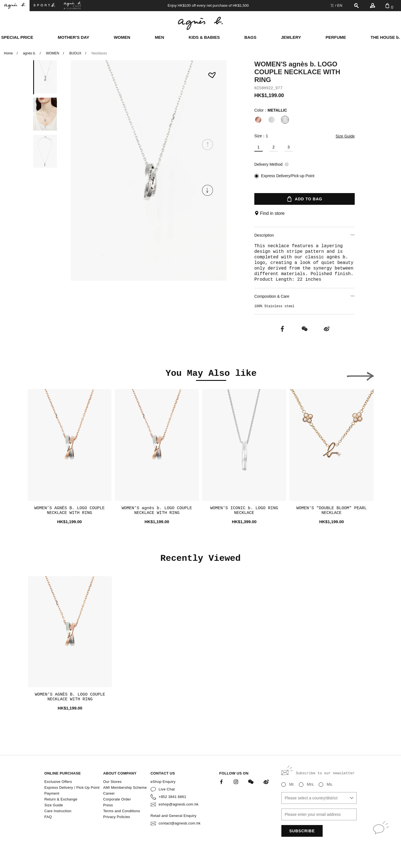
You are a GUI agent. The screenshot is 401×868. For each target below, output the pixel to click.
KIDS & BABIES (204, 37)
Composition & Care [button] (305, 296)
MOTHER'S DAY (73, 37)
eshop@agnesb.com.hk (179, 804)
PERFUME (336, 37)
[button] (207, 190)
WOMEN (122, 37)
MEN (159, 37)
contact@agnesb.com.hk (180, 823)
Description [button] (305, 235)
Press (108, 805)
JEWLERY (291, 37)
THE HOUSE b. (385, 37)
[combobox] (319, 798)
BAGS (250, 37)
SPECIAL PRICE (17, 37)
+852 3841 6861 (172, 797)
